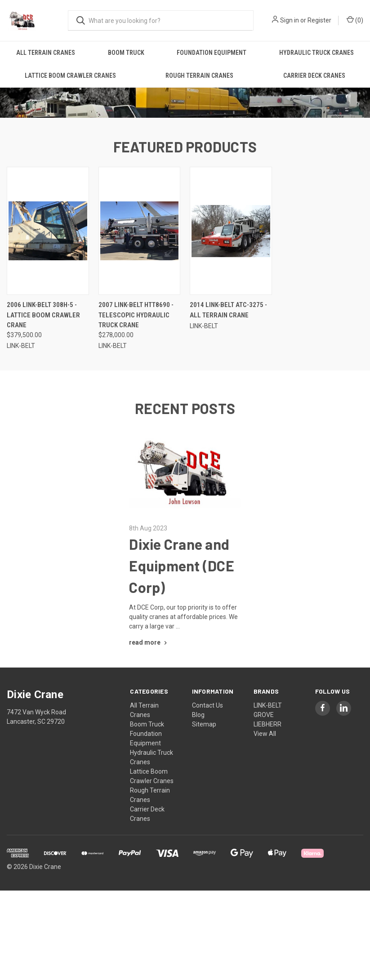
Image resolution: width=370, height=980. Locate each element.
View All (265, 794)
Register (319, 20)
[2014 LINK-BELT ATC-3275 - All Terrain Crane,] (231, 292)
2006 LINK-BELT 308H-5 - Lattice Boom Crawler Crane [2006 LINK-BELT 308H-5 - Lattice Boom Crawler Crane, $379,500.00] (43, 376)
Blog (198, 775)
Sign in (290, 20)
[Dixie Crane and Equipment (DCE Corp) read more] (149, 703)
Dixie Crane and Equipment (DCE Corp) (182, 626)
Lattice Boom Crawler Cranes (70, 76)
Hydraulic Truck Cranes (317, 53)
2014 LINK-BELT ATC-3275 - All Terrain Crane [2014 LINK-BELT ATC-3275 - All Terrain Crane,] (228, 371)
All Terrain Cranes (46, 53)
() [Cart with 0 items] (355, 20)
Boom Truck (126, 53)
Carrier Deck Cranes (314, 76)
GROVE (264, 775)
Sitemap (204, 784)
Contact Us (207, 766)
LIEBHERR (267, 784)
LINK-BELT (268, 766)
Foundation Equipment (212, 53)
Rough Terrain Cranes (199, 76)
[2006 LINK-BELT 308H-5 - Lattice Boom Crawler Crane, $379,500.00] (48, 292)
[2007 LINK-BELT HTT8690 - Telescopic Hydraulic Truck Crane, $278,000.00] (140, 292)
